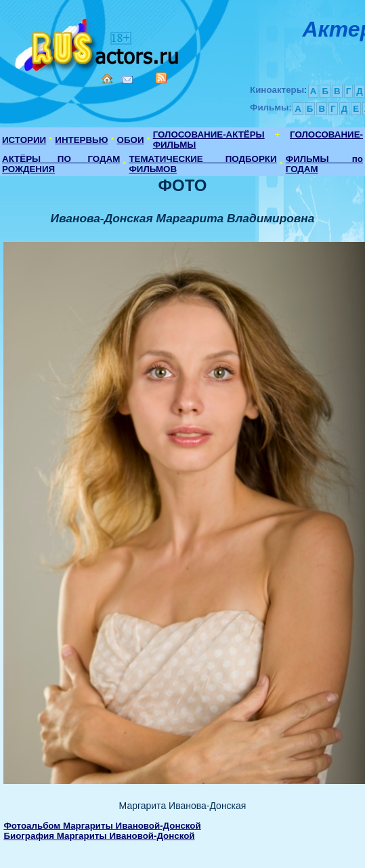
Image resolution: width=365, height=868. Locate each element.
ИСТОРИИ (24, 140)
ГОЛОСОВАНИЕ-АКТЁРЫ (209, 135)
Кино (98, 42)
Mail (127, 80)
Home (107, 79)
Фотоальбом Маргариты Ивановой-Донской (102, 826)
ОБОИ (131, 140)
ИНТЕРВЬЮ (81, 140)
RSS (161, 78)
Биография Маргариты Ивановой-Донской (99, 836)
